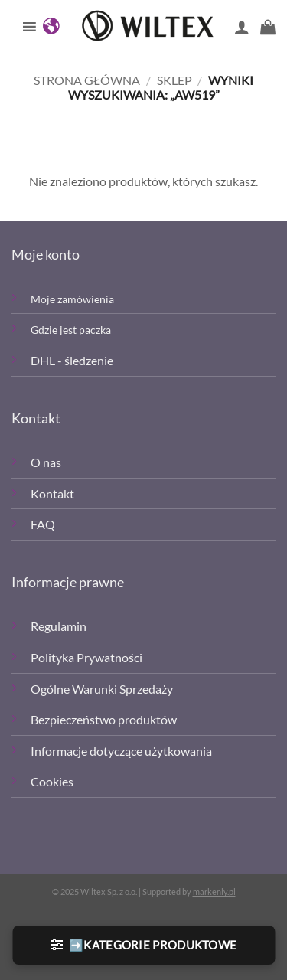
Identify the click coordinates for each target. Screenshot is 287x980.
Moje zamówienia (72, 299)
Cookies (52, 781)
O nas (46, 462)
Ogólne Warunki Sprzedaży (102, 689)
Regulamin (59, 626)
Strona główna (87, 80)
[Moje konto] (242, 27)
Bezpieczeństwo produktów (104, 719)
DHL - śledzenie (72, 360)
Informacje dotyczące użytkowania (121, 751)
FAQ (43, 524)
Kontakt (52, 493)
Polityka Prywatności (86, 657)
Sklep (174, 80)
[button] (268, 27)
